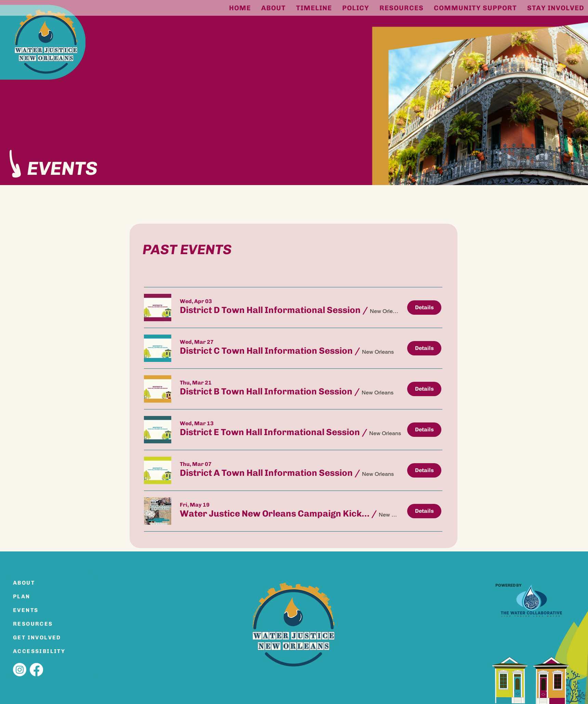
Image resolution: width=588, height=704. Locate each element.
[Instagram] (20, 670)
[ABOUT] (37, 583)
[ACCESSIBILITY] (43, 651)
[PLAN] (37, 596)
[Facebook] (36, 670)
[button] (270, 310)
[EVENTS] (37, 610)
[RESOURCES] (37, 624)
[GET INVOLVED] (37, 637)
